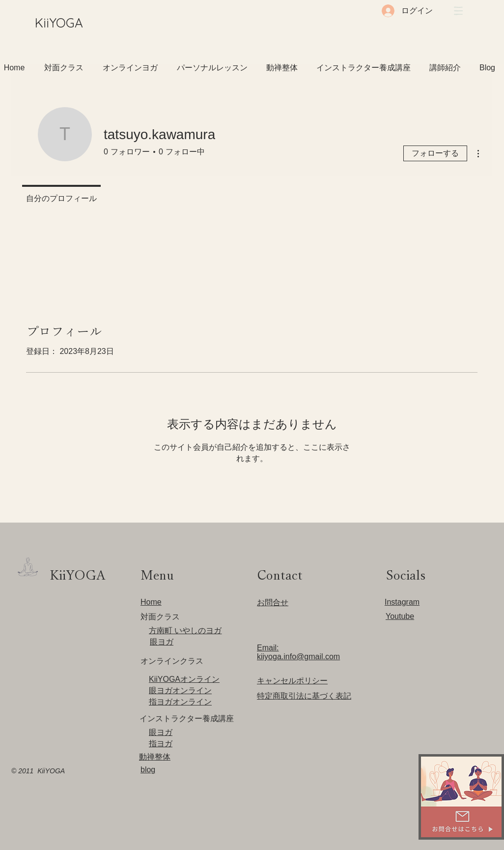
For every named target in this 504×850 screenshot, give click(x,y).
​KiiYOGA (59, 23)
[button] (458, 11)
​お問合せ (273, 602)
